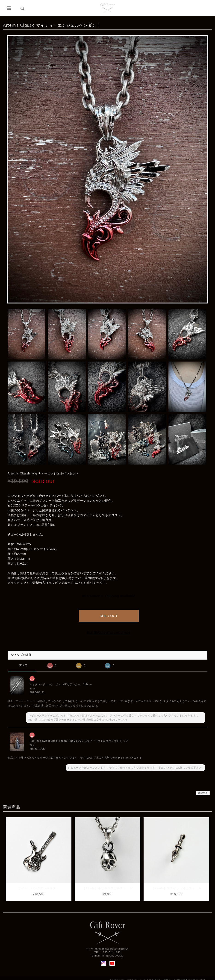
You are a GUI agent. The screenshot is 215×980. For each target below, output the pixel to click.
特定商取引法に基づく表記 (190, 976)
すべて (23, 661)
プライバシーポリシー (161, 976)
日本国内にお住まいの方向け (109, 629)
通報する (203, 789)
